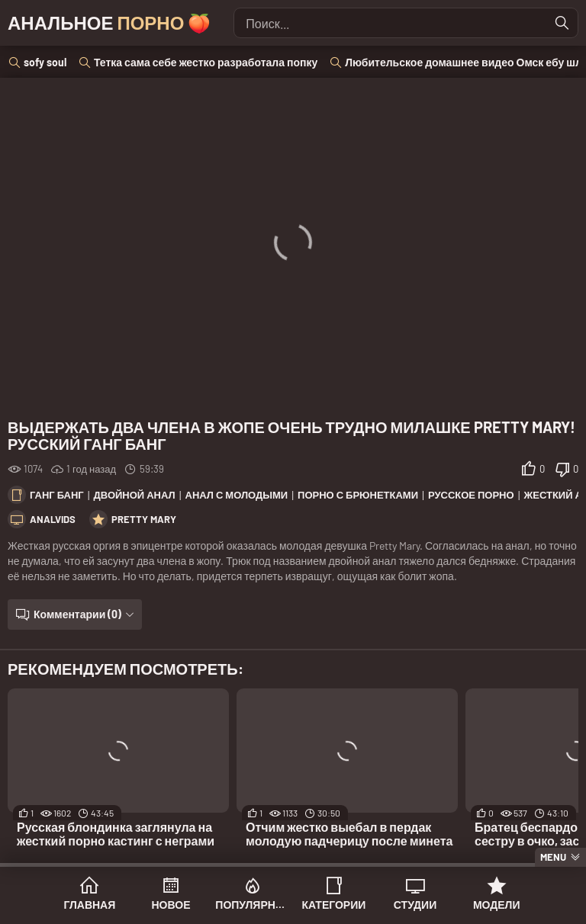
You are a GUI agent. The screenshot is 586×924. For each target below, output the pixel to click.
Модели (497, 905)
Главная (89, 905)
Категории (333, 905)
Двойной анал (135, 495)
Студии (415, 905)
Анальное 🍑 (109, 22)
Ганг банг (57, 495)
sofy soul (45, 62)
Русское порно (471, 495)
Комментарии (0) (77, 614)
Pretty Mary (144, 519)
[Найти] (562, 23)
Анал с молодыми (237, 495)
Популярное (252, 905)
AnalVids (53, 519)
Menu (553, 857)
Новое (171, 905)
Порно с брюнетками (358, 495)
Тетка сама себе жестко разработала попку (206, 62)
